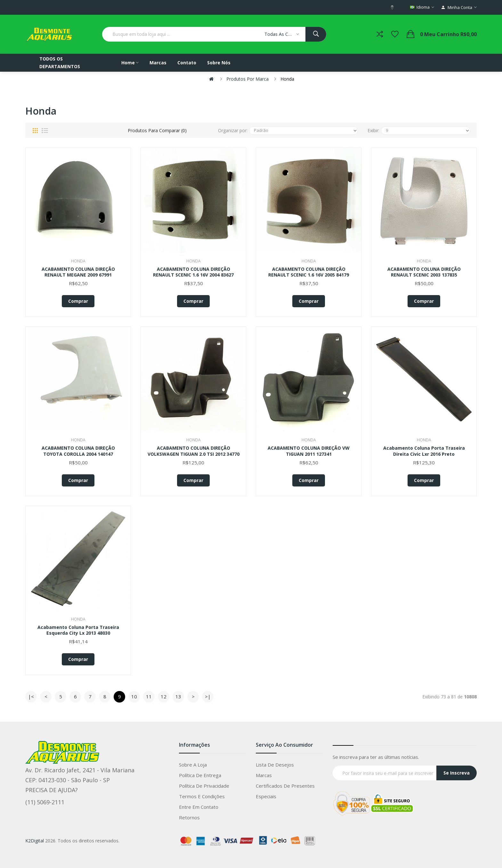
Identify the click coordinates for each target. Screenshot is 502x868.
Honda (287, 79)
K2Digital (35, 841)
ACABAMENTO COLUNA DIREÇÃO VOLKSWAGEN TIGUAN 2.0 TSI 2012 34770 (194, 451)
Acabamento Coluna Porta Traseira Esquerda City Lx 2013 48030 (78, 630)
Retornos (189, 817)
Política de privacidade (204, 786)
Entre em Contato (199, 807)
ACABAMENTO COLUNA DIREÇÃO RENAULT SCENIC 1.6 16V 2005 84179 (309, 272)
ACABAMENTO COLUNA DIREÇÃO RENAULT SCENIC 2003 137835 (424, 272)
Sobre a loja (193, 765)
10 (134, 696)
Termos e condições (202, 796)
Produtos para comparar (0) (157, 130)
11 (149, 696)
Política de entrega (200, 775)
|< (31, 696)
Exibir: (373, 130)
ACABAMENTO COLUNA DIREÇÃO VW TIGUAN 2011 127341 (309, 451)
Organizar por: (233, 130)
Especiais (266, 796)
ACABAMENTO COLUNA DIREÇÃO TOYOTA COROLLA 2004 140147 (78, 451)
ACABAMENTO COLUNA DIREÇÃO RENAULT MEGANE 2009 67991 (78, 272)
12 (164, 696)
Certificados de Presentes (285, 786)
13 (178, 696)
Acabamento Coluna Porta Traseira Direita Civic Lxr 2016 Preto (424, 451)
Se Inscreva (457, 773)
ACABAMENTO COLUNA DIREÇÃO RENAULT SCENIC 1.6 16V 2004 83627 (193, 272)
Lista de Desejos (275, 765)
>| (208, 696)
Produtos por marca (247, 79)
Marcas (264, 775)
